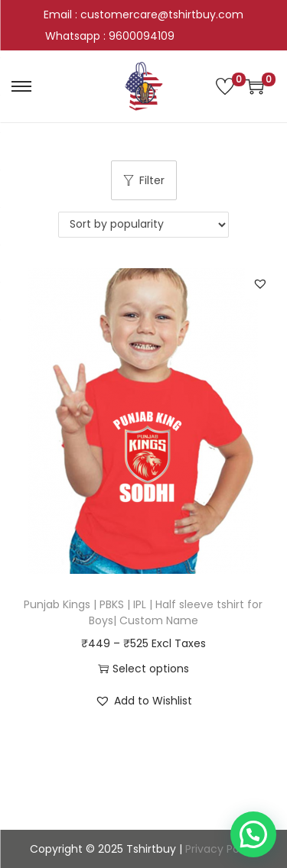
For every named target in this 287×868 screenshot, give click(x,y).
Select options (143, 669)
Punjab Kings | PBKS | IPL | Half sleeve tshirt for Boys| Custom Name (143, 612)
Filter (144, 180)
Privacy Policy (221, 849)
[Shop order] (143, 225)
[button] (260, 283)
